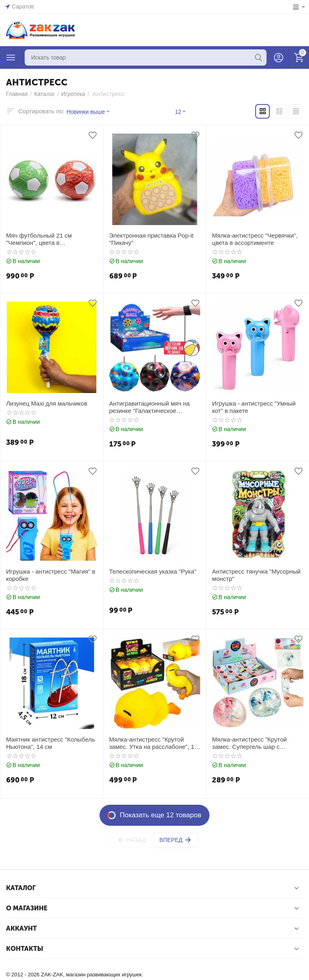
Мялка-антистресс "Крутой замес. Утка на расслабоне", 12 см (153, 743)
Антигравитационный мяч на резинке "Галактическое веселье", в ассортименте (149, 407)
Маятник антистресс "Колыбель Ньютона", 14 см (51, 743)
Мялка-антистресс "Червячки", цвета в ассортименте (255, 239)
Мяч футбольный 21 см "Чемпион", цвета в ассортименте (39, 239)
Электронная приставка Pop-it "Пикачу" (151, 239)
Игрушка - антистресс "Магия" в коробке (51, 575)
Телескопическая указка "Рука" (153, 571)
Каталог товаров (11, 57)
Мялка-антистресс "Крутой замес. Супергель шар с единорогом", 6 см (249, 743)
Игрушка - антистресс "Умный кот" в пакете (254, 407)
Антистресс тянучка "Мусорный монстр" (256, 575)
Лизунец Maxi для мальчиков (47, 403)
